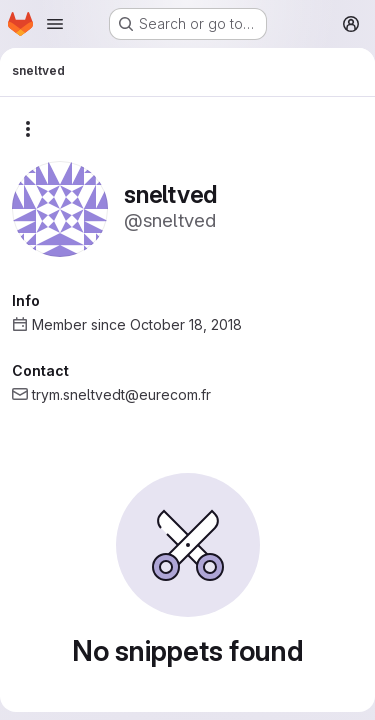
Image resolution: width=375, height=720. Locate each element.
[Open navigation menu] (55, 24)
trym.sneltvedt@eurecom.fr (121, 394)
